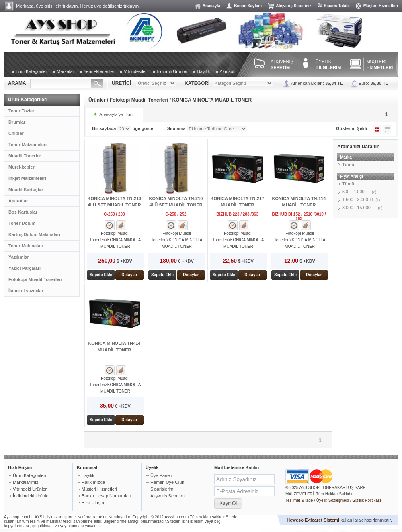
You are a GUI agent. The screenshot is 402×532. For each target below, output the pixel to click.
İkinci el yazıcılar (26, 291)
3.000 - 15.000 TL (362, 208)
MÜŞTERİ (379, 64)
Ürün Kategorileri (30, 475)
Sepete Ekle (101, 275)
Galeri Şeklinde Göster (377, 129)
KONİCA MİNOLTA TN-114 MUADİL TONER (299, 202)
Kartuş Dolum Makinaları (34, 234)
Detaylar (129, 275)
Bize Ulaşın (93, 503)
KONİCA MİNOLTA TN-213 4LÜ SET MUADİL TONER (115, 202)
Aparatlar (18, 201)
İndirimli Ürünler (172, 71)
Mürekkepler (22, 167)
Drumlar (17, 122)
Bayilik (203, 71)
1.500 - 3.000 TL (361, 200)
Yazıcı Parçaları (25, 268)
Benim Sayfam (248, 6)
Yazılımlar (19, 257)
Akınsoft (228, 71)
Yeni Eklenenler (99, 71)
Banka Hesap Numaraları (107, 496)
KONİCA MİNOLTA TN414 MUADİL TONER (114, 347)
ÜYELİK (328, 64)
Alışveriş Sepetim (167, 496)
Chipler (16, 133)
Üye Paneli (161, 475)
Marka (346, 157)
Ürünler (97, 100)
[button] (228, 503)
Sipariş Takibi (337, 6)
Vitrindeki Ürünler (30, 489)
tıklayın (70, 6)
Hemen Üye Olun (167, 482)
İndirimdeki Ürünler (31, 496)
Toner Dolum (22, 223)
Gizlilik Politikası (367, 500)
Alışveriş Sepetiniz (293, 6)
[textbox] (61, 83)
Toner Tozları (22, 111)
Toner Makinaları (26, 246)
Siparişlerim (162, 489)
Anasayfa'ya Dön (116, 114)
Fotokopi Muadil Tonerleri (35, 279)
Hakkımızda (93, 482)
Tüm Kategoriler (31, 71)
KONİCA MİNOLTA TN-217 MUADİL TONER (238, 202)
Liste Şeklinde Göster (387, 129)
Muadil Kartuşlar (26, 190)
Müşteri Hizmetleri (381, 6)
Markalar (65, 71)
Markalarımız (26, 482)
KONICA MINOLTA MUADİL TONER (212, 100)
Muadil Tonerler (25, 156)
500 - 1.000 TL (359, 192)
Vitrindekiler (135, 71)
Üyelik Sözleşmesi (333, 500)
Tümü (348, 165)
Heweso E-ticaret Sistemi (313, 520)
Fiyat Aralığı (352, 176)
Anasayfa (211, 6)
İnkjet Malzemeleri (27, 178)
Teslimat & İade (299, 500)
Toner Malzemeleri (28, 145)
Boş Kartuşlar (23, 212)
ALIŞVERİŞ (282, 64)
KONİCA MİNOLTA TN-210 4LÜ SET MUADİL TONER (176, 202)
